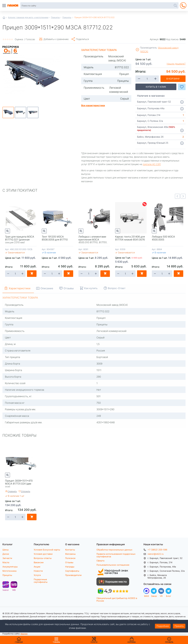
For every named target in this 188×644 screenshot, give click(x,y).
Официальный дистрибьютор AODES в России (117, 599)
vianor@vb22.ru (156, 554)
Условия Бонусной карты (47, 550)
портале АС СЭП (152, 164)
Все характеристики (93, 105)
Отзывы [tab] (69, 288)
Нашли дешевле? (176, 64)
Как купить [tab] (92, 288)
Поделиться (82, 39)
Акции (37, 567)
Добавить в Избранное (182, 87)
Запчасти (7, 558)
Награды (70, 567)
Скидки (145, 204)
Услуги (37, 575)
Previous (177, 196)
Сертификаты (72, 571)
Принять (179, 626)
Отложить (26, 491)
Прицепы (55, 17)
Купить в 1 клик (156, 87)
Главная (4, 18)
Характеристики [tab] (20, 288)
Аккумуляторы (10, 567)
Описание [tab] (48, 288)
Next (183, 196)
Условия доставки (43, 554)
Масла (6, 562)
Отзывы (69, 562)
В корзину (173, 79)
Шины (6, 550)
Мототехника (9, 571)
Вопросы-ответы (43, 558)
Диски (6, 554)
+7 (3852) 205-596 (157, 550)
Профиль (169, 642)
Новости (38, 571)
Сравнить (12, 491)
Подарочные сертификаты (41, 581)
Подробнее (163, 626)
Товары (56, 640)
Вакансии (39, 562)
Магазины (70, 554)
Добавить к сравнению (56, 39)
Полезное (70, 558)
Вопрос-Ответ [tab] (117, 288)
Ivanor (6, 590)
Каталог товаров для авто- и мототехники (28, 17)
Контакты (70, 550)
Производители (73, 575)
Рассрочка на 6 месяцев (11, 54)
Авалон (24, 634)
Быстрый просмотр (8, 231)
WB (14, 590)
